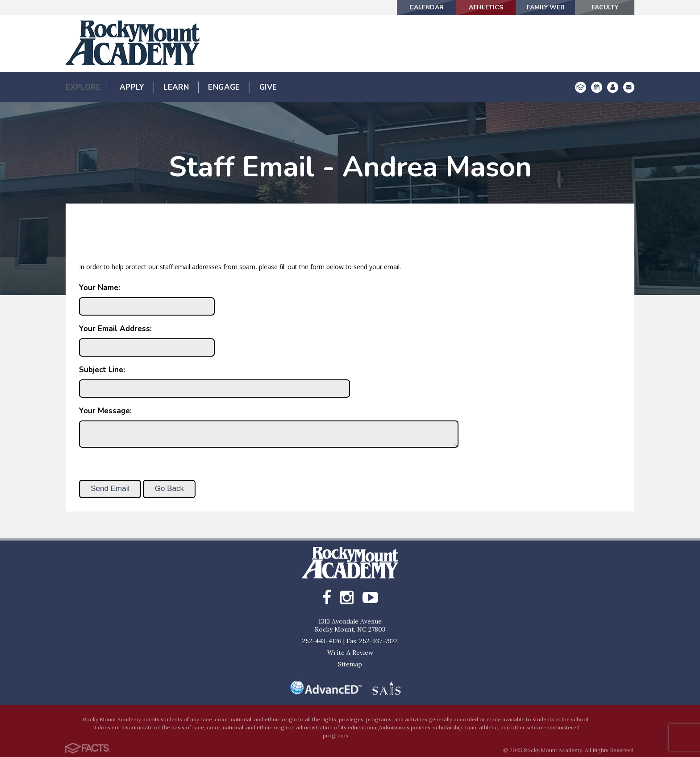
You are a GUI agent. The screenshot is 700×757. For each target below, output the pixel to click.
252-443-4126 (322, 641)
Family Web (546, 7)
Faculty (605, 7)
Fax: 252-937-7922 (372, 641)
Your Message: (105, 411)
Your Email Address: (115, 329)
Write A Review (350, 653)
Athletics (486, 7)
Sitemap (350, 664)
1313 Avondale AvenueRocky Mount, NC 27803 (350, 625)
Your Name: (100, 288)
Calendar (427, 7)
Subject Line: (102, 370)
